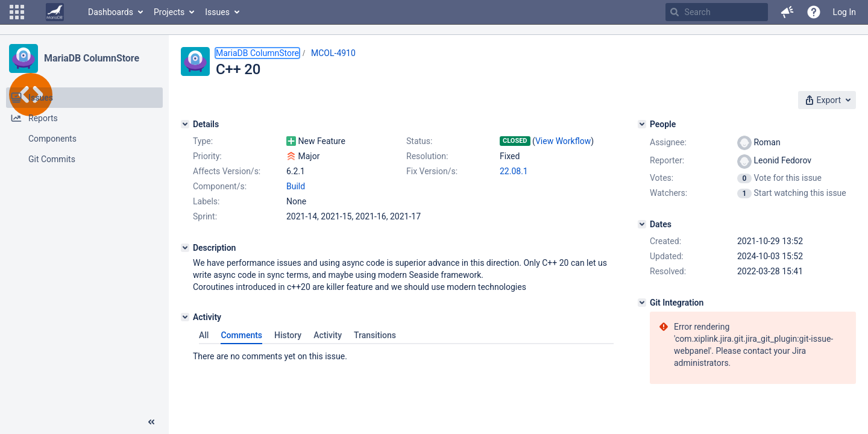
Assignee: (668, 142)
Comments (241, 335)
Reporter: (667, 160)
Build (296, 186)
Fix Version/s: (432, 171)
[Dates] (642, 224)
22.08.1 (514, 171)
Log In (844, 12)
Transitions (375, 335)
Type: (203, 141)
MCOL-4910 (333, 53)
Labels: (206, 201)
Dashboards (111, 12)
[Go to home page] (55, 12)
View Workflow (563, 141)
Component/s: (220, 186)
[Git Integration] (642, 303)
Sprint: (205, 216)
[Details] (185, 124)
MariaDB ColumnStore (92, 58)
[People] (642, 124)
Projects (169, 12)
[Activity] (185, 317)
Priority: (207, 156)
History (288, 335)
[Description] (185, 248)
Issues (217, 12)
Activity (328, 335)
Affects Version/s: (227, 171)
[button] (17, 12)
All (204, 335)
